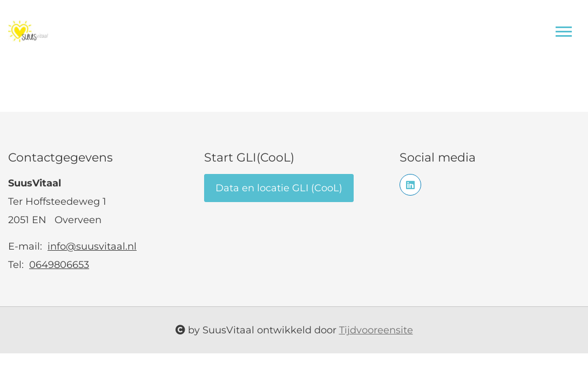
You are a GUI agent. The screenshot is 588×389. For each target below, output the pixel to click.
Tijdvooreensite (376, 330)
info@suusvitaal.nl (92, 246)
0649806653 (59, 265)
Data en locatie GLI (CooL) (279, 188)
